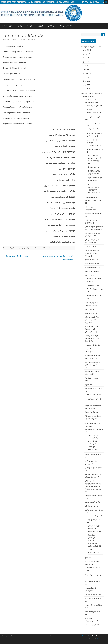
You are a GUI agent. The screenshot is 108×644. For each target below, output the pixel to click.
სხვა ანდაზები (90, 345)
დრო (87, 558)
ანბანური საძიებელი (88, 47)
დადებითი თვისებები (94, 123)
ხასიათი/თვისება (91, 625)
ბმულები (40, 26)
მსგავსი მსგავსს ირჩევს (95, 289)
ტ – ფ (85, 73)
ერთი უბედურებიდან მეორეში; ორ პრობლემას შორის (31, 248)
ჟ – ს (85, 69)
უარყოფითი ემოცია (93, 520)
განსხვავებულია (92, 285)
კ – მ (85, 62)
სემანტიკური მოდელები (90, 93)
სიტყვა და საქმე (92, 394)
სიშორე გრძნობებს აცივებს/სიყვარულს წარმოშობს (92, 338)
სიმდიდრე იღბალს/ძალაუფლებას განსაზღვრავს (92, 329)
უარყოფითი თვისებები (95, 149)
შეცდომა (88, 385)
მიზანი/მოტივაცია (91, 267)
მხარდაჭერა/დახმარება (93, 581)
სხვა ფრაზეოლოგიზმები (93, 605)
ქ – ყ (85, 77)
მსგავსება (88, 275)
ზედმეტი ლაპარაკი (93, 568)
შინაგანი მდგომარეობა (93, 612)
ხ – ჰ (85, 89)
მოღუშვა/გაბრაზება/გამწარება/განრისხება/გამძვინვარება (93, 540)
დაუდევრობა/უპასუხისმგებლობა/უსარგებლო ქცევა (95, 158)
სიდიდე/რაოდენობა (92, 595)
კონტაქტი (52, 26)
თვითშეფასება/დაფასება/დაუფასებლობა (92, 143)
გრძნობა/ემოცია (91, 246)
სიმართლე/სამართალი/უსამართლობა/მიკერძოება (93, 320)
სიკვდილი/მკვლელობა (93, 598)
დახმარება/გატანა (93, 106)
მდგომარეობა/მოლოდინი (94, 575)
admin (7, 39)
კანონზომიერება (91, 263)
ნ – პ (85, 65)
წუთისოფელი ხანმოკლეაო (16, 256)
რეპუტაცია (88, 309)
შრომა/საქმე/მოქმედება (93, 388)
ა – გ (85, 50)
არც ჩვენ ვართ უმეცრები (93, 454)
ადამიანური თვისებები (93, 117)
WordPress (101, 639)
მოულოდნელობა (91, 271)
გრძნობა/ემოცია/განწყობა (94, 510)
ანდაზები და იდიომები (25, 26)
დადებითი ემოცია (93, 516)
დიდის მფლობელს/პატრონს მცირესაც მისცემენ (92, 253)
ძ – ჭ (85, 85)
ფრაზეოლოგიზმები (90, 423)
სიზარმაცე (92, 167)
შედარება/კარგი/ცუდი (93, 378)
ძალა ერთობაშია (91, 412)
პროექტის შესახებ (66, 26)
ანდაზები (86, 96)
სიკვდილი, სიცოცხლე (92, 313)
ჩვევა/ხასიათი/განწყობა (93, 399)
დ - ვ (7, 248)
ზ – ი (85, 58)
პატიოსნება (92, 129)
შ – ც (85, 81)
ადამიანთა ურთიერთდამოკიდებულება (94, 429)
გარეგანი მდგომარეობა (93, 496)
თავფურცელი (7, 26)
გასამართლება (90, 506)
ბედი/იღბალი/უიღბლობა (94, 213)
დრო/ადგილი (90, 260)
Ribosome (85, 636)
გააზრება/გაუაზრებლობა (94, 468)
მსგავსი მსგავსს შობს (94, 295)
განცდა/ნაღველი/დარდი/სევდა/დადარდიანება (95, 528)
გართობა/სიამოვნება (92, 502)
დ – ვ (85, 54)
